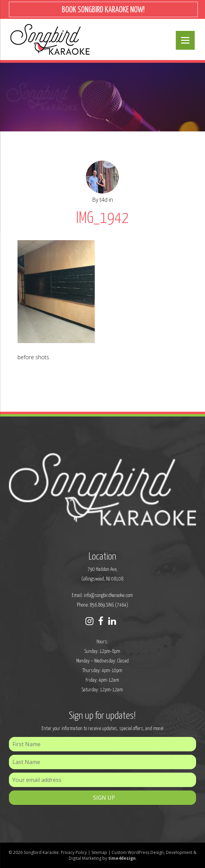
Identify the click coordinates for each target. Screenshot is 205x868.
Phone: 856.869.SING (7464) (103, 605)
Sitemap (99, 852)
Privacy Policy (74, 852)
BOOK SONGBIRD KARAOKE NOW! (103, 10)
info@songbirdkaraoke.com (108, 595)
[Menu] (185, 40)
